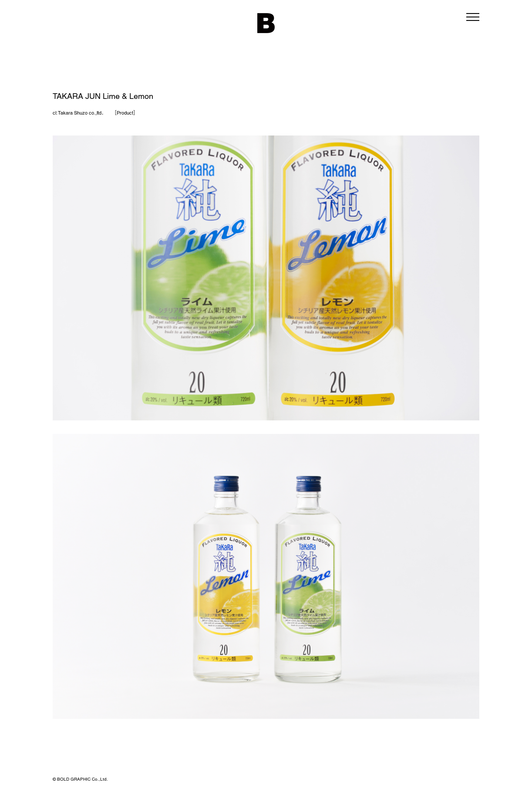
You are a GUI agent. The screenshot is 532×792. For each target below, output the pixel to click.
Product (125, 113)
